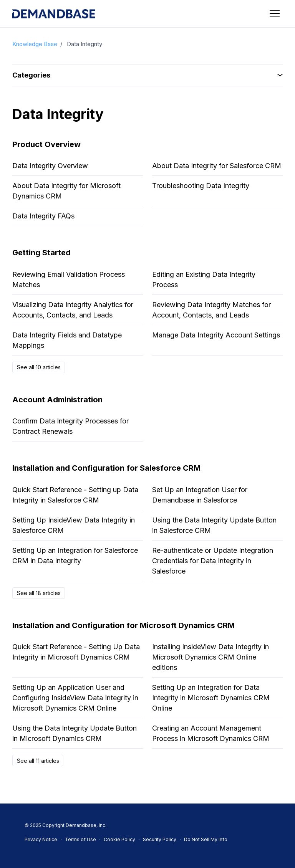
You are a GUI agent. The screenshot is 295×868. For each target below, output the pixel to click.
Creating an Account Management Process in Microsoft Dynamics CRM (211, 733)
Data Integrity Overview (50, 166)
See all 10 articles (39, 367)
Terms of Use (80, 839)
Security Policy (160, 839)
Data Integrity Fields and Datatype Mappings (67, 340)
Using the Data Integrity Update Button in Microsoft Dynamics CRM (75, 733)
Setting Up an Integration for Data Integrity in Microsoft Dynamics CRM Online (211, 698)
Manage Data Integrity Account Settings (216, 335)
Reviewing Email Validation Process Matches (69, 279)
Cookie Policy (119, 839)
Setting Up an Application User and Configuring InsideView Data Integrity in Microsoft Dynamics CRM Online (75, 698)
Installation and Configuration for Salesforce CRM (106, 468)
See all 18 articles (39, 593)
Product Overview (46, 144)
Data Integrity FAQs (43, 216)
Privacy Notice (41, 839)
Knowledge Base (35, 44)
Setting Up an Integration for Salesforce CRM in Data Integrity (75, 556)
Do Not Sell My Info (206, 839)
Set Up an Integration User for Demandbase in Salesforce (200, 495)
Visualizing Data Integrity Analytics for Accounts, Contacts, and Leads (73, 310)
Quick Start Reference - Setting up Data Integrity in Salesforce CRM (75, 495)
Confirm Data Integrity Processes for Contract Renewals (70, 426)
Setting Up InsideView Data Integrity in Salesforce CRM (74, 525)
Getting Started (41, 253)
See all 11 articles (38, 761)
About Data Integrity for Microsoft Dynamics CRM (66, 191)
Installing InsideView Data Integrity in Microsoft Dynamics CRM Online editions (210, 657)
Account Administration (57, 400)
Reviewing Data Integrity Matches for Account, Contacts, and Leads (211, 310)
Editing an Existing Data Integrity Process (204, 279)
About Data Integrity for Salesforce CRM (217, 166)
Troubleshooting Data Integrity (201, 186)
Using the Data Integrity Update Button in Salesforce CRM (214, 525)
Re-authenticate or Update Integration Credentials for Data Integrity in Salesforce (213, 561)
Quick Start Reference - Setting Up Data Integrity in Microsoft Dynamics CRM (76, 652)
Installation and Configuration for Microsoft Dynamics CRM (123, 625)
